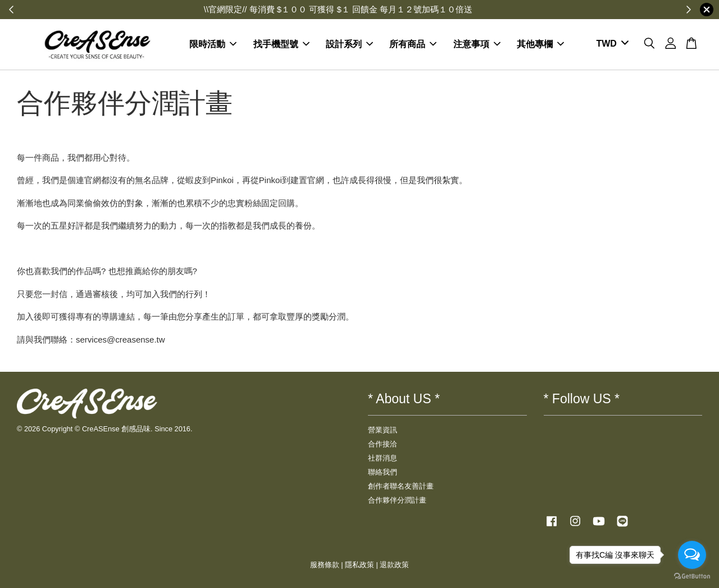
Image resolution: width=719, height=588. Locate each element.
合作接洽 (383, 444)
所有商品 (413, 44)
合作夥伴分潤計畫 (397, 500)
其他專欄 (540, 44)
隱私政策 (359, 565)
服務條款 (325, 565)
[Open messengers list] (692, 555)
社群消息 (383, 458)
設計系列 (349, 44)
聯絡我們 (383, 472)
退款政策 (394, 565)
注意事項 (477, 44)
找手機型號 (281, 44)
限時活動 (213, 44)
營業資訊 (383, 430)
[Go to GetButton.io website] (692, 576)
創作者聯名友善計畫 (401, 486)
